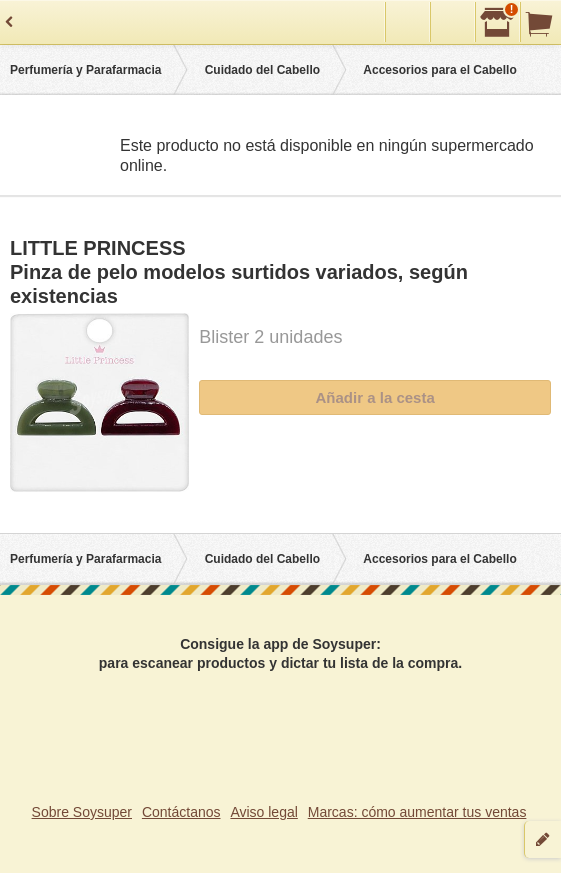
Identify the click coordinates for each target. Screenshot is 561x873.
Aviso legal (263, 812)
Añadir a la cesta (375, 397)
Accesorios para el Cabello (439, 70)
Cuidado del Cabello (262, 70)
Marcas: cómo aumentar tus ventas (417, 812)
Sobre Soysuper (82, 812)
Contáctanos (181, 812)
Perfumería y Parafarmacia (85, 70)
